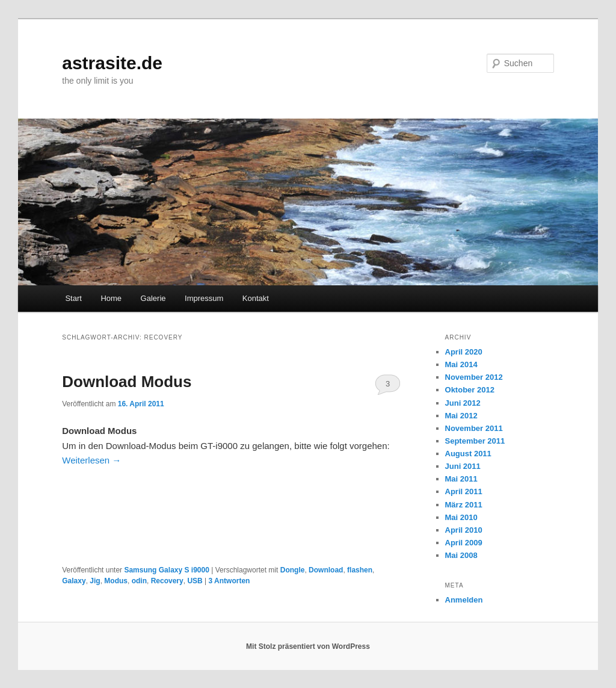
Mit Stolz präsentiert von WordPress (308, 646)
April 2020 (464, 352)
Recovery (167, 581)
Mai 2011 (461, 479)
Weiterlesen (91, 460)
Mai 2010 (461, 517)
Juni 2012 (463, 403)
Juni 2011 (463, 466)
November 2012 (474, 377)
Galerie (153, 298)
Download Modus (127, 382)
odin (139, 581)
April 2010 (464, 530)
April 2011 (464, 491)
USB (195, 581)
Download (326, 570)
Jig (95, 581)
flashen (360, 570)
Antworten (229, 581)
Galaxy (74, 581)
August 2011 (468, 454)
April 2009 (464, 543)
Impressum (204, 298)
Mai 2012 (461, 416)
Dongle (293, 570)
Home (111, 298)
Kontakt (256, 298)
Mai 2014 (461, 364)
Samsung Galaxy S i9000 (166, 570)
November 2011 (474, 428)
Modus (116, 581)
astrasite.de (112, 63)
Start (73, 298)
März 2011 (464, 505)
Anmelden (464, 600)
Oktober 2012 (470, 390)
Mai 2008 (461, 555)
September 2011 (475, 441)
